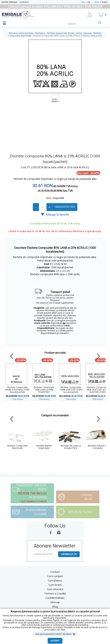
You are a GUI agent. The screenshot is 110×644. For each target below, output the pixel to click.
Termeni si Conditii (55, 593)
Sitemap (55, 602)
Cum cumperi (55, 576)
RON (97, 2)
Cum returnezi (55, 589)
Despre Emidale (9, 2)
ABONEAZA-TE (69, 554)
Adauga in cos (65, 207)
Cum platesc (55, 580)
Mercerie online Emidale (21, 33)
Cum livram (55, 585)
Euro (105, 2)
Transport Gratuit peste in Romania (31, 493)
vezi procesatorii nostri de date (53, 634)
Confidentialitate (55, 598)
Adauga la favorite (55, 214)
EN (91, 2)
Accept (55, 641)
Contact (24, 2)
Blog (55, 607)
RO (83, 2)
